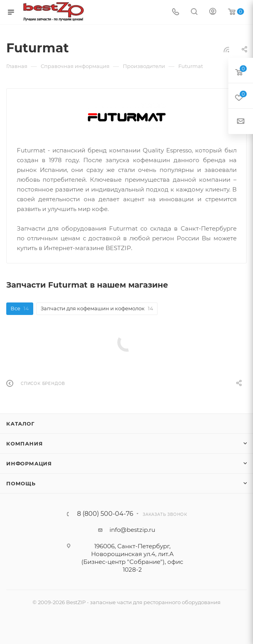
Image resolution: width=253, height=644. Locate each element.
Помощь (21, 483)
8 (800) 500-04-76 (105, 514)
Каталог (21, 424)
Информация (29, 463)
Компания (24, 444)
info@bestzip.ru (132, 530)
